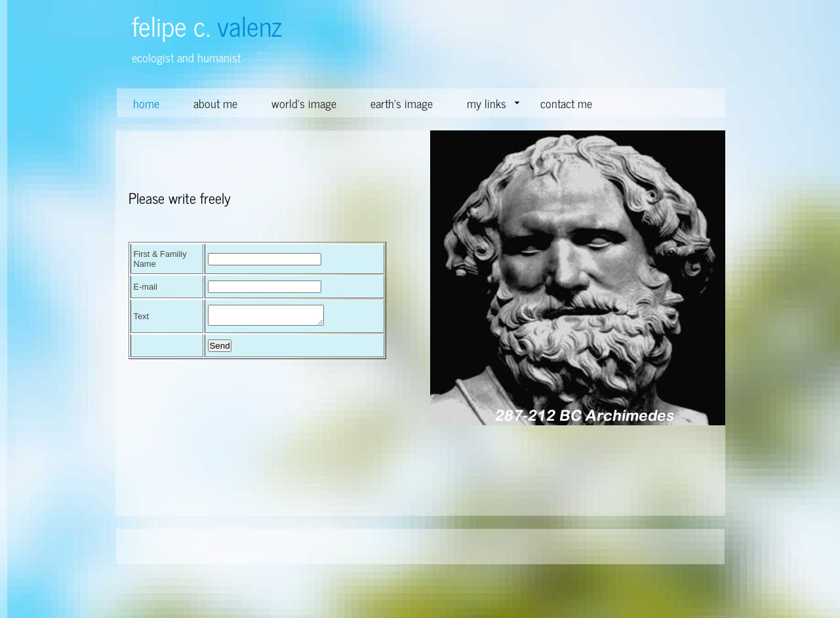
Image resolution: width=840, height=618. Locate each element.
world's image (304, 103)
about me (215, 103)
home (146, 103)
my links (493, 103)
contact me (566, 103)
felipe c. (207, 25)
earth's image (402, 103)
